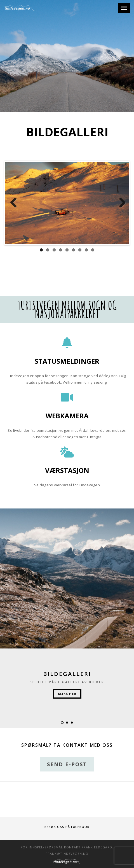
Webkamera (67, 416)
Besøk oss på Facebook (67, 827)
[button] (62, 723)
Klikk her (67, 694)
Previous (14, 203)
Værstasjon (67, 470)
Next (120, 203)
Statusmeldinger (67, 361)
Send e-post (67, 768)
